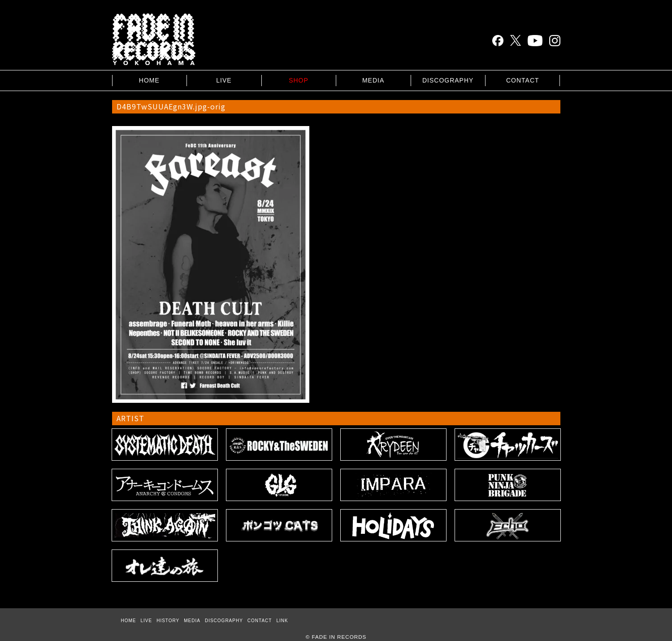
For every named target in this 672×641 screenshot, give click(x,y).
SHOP (299, 80)
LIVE (224, 80)
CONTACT (523, 80)
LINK (282, 621)
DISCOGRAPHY (448, 80)
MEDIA (373, 80)
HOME (149, 80)
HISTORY (168, 621)
